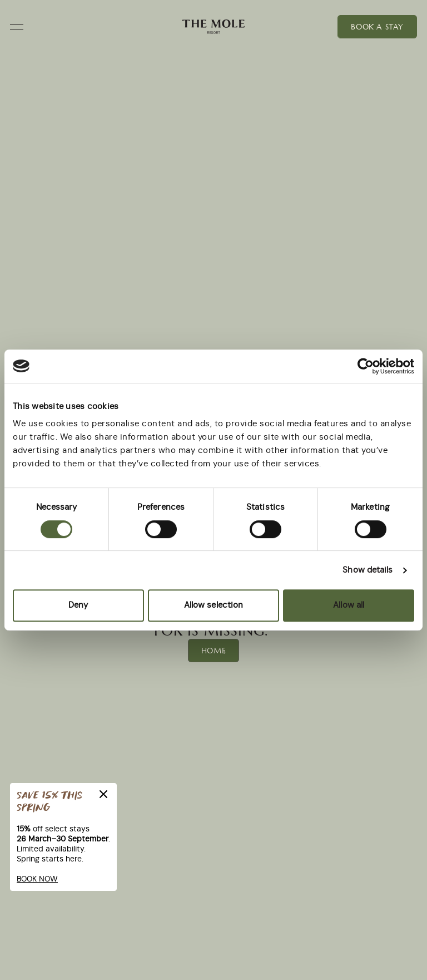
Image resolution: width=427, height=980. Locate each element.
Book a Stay (377, 27)
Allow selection (214, 605)
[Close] (103, 794)
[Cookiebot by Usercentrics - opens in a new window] (366, 366)
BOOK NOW (37, 879)
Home (213, 651)
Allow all (349, 605)
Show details (368, 570)
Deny (78, 605)
